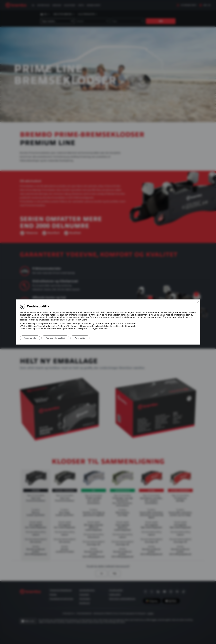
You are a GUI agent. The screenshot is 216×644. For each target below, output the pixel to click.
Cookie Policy (74, 320)
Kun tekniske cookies (55, 338)
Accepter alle (30, 338)
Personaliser (80, 338)
